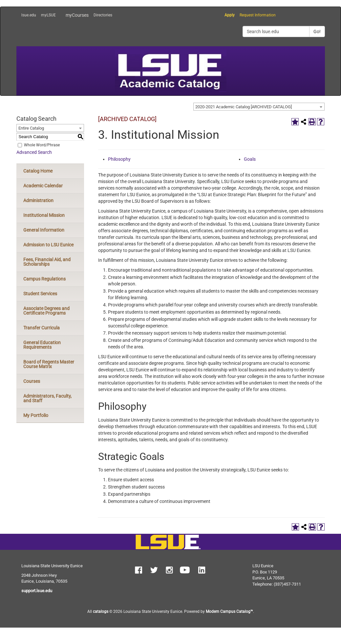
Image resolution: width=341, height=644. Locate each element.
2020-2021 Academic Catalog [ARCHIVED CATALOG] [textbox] (244, 107)
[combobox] (259, 107)
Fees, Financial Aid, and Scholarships (47, 262)
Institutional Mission (44, 215)
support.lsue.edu (37, 591)
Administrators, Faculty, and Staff (47, 398)
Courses (32, 381)
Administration (38, 200)
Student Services (40, 294)
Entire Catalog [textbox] (31, 128)
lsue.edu (29, 15)
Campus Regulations (44, 279)
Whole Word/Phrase (42, 145)
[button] (139, 571)
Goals (250, 159)
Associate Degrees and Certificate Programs (46, 311)
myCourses (77, 15)
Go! (317, 31)
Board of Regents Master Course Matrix (49, 364)
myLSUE (48, 15)
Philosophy (119, 159)
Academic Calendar (43, 186)
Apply (230, 15)
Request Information (258, 15)
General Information (44, 230)
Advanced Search (34, 152)
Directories (103, 15)
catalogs (101, 612)
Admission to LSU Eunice (48, 245)
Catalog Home (38, 171)
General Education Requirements (42, 345)
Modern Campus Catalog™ (229, 612)
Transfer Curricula (42, 328)
